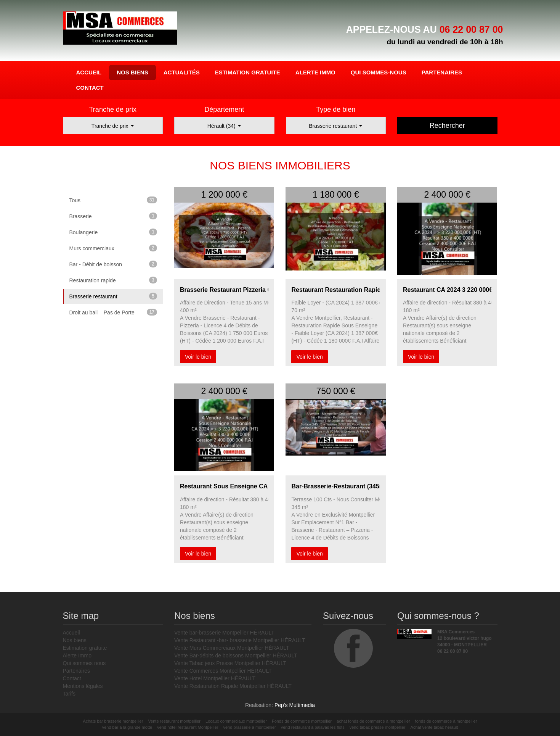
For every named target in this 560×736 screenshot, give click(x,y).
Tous (113, 200)
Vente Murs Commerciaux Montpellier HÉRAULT (232, 648)
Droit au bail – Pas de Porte (113, 312)
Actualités (182, 72)
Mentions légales (83, 686)
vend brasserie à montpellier (250, 727)
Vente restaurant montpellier (174, 721)
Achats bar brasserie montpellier (113, 721)
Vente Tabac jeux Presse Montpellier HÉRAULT (230, 663)
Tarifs (69, 694)
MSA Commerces (120, 31)
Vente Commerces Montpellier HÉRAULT (223, 671)
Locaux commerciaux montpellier (236, 721)
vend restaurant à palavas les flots (313, 727)
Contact (90, 88)
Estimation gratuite (248, 72)
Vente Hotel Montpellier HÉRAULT (215, 678)
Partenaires (442, 72)
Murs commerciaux (113, 248)
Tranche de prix (113, 110)
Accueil (89, 72)
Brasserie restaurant (113, 296)
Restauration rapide (113, 280)
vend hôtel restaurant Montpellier (188, 727)
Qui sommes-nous (379, 72)
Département (224, 110)
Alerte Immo (315, 72)
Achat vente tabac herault (434, 727)
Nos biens (132, 72)
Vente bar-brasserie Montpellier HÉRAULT (224, 633)
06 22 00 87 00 (471, 29)
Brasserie (113, 216)
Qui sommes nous (84, 663)
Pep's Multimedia (295, 705)
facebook (353, 648)
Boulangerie (113, 232)
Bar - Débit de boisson (113, 264)
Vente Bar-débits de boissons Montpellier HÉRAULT (236, 655)
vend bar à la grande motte (127, 727)
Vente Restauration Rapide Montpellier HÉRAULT (233, 686)
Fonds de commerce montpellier (302, 721)
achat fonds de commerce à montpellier (373, 721)
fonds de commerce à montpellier (446, 721)
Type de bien (336, 110)
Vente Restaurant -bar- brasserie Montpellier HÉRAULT (240, 640)
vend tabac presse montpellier (378, 727)
